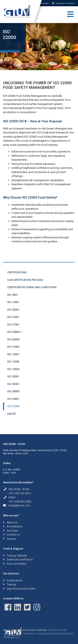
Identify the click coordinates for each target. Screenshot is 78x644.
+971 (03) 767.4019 (20, 493)
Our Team (12, 531)
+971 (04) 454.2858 (20, 502)
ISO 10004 (13, 369)
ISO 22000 (13, 406)
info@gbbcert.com (19, 506)
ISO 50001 (13, 376)
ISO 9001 (13, 295)
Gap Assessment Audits (21, 589)
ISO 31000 (13, 347)
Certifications (17, 272)
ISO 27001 (13, 325)
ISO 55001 (13, 384)
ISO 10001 (13, 354)
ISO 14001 (13, 302)
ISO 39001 (13, 399)
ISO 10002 (13, 362)
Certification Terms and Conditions (32, 287)
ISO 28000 (13, 391)
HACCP (12, 414)
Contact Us (13, 535)
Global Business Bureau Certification (29, 630)
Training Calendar (17, 556)
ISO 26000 (13, 339)
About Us (12, 523)
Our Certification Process (25, 280)
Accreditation (15, 527)
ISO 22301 (13, 317)
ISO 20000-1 (14, 332)
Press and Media (16, 564)
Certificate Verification (64, 3)
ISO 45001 (13, 310)
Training (11, 585)
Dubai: (12, 497)
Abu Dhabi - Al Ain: (19, 489)
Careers (11, 539)
